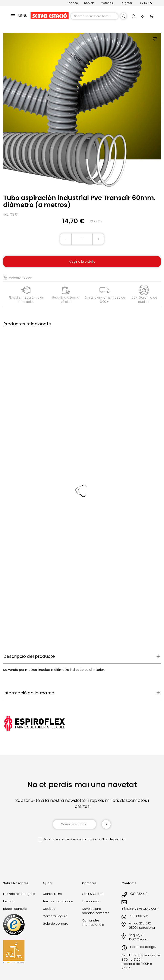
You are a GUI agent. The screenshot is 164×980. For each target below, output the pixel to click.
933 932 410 (139, 894)
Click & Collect (93, 894)
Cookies (49, 909)
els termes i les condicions (74, 839)
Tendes (72, 3)
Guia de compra (56, 924)
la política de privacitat (111, 839)
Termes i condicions (58, 901)
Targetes (126, 3)
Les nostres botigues (19, 894)
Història (9, 901)
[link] (134, 17)
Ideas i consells (15, 909)
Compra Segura (55, 916)
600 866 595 (139, 916)
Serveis (89, 3)
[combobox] (94, 16)
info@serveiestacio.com (140, 908)
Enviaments (91, 901)
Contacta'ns (52, 894)
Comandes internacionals (93, 923)
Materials (107, 3)
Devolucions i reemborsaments (96, 911)
